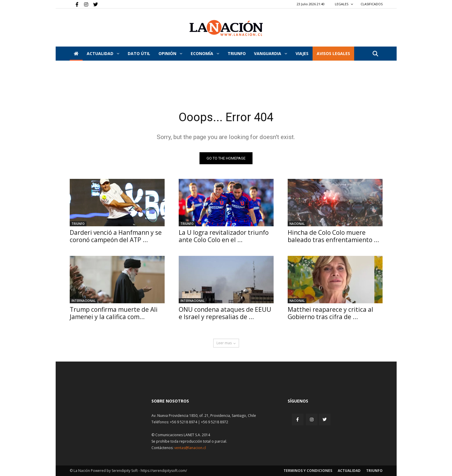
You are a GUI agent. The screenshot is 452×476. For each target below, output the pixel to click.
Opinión (170, 53)
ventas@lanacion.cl (190, 448)
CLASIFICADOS (372, 4)
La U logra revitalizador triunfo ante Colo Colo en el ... (224, 236)
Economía (205, 53)
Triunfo (237, 53)
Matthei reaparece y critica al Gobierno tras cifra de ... (330, 313)
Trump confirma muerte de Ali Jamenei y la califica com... (114, 313)
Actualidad (103, 53)
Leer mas (226, 343)
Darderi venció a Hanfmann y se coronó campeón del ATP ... (116, 236)
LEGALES (344, 4)
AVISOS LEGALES (333, 53)
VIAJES (302, 53)
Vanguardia (271, 53)
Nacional (297, 224)
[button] (376, 54)
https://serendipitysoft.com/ (164, 471)
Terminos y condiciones (308, 471)
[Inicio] (76, 54)
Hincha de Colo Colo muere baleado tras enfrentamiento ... (333, 236)
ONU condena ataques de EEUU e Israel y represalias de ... (225, 313)
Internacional (83, 301)
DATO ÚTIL (139, 53)
